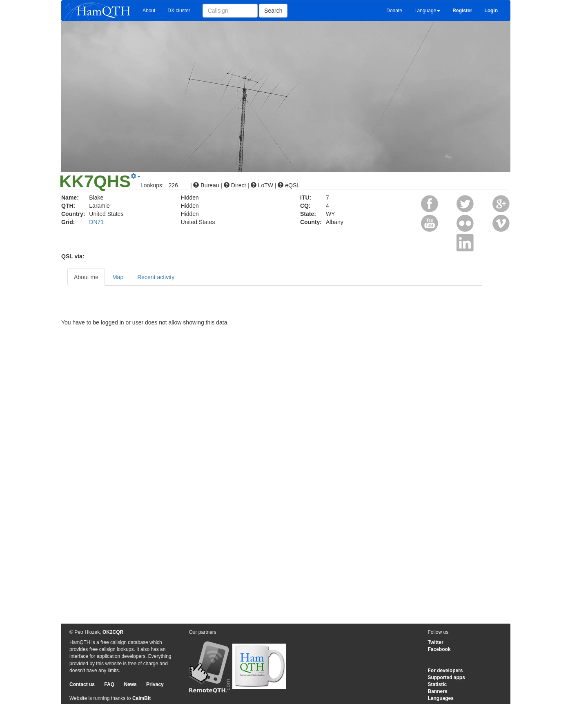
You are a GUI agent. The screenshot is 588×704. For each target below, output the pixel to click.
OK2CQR (113, 632)
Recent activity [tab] (156, 277)
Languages (441, 698)
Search (273, 11)
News (130, 684)
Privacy (155, 684)
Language (427, 11)
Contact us (82, 684)
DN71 (96, 222)
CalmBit (141, 698)
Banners (438, 691)
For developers (445, 671)
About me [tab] (86, 277)
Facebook (439, 649)
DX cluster (179, 11)
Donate (394, 11)
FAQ (109, 684)
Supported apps (447, 677)
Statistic (438, 684)
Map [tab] (118, 277)
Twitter (436, 642)
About (149, 11)
